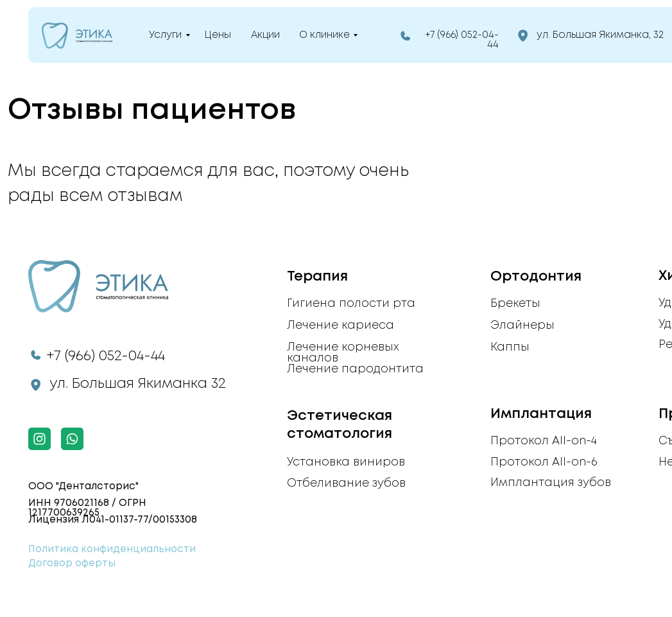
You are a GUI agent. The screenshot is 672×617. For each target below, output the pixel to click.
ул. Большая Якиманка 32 (138, 384)
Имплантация (541, 414)
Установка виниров (346, 462)
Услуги (165, 35)
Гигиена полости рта (351, 304)
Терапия (317, 277)
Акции (265, 35)
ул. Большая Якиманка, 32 (600, 35)
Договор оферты (72, 564)
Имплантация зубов (551, 483)
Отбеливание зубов (346, 483)
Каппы (510, 347)
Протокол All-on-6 (544, 462)
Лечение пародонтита (355, 369)
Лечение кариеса (340, 326)
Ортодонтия (536, 277)
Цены (218, 35)
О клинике (324, 35)
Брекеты (515, 304)
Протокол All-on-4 (544, 441)
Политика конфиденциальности (112, 550)
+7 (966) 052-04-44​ (106, 356)
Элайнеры (522, 326)
